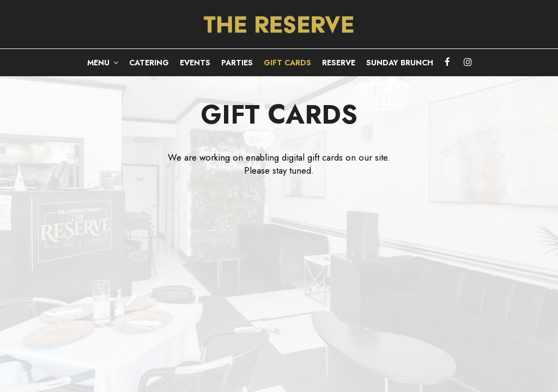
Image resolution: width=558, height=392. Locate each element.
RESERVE (339, 63)
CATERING (149, 63)
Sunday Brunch (400, 63)
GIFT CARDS (287, 63)
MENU (103, 63)
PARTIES (237, 63)
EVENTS (195, 63)
